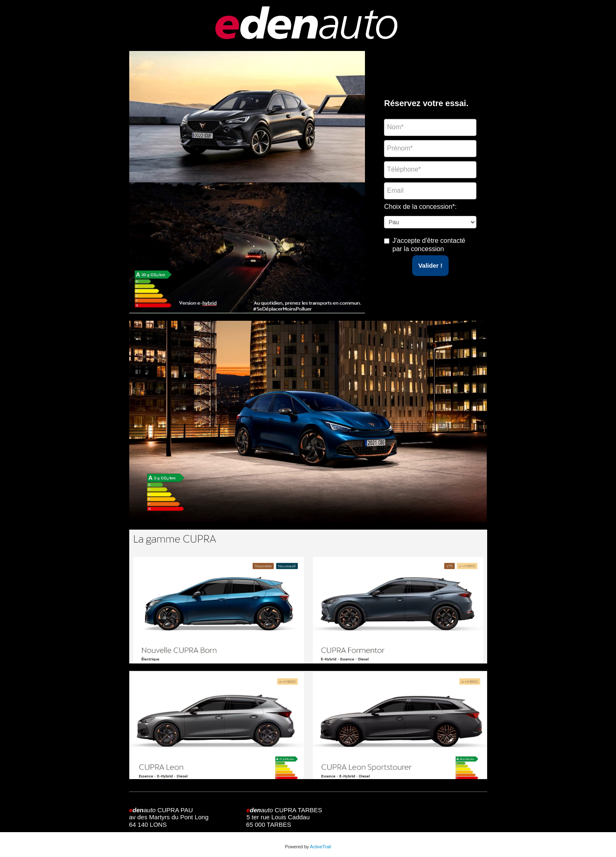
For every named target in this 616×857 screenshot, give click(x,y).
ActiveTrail (320, 847)
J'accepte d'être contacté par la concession (429, 245)
